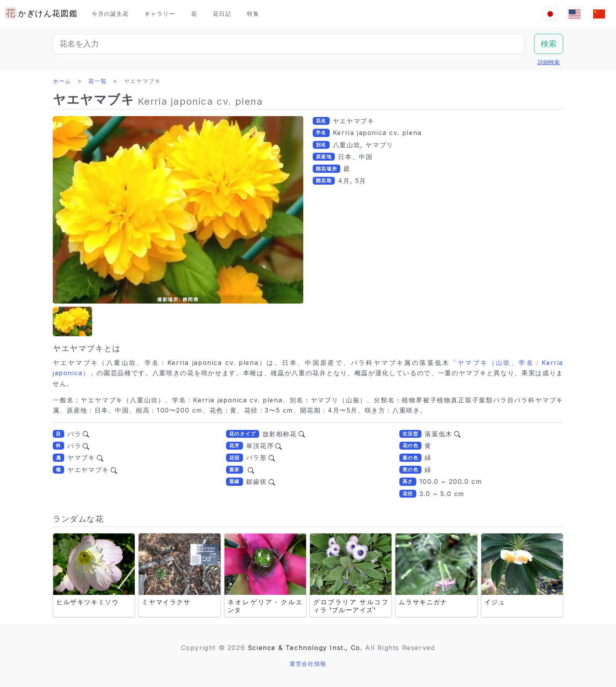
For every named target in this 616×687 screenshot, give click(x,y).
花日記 (222, 14)
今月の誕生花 (110, 14)
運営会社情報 (308, 664)
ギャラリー (160, 14)
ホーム (62, 81)
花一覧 (97, 81)
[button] (72, 321)
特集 (253, 14)
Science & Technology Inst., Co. (305, 648)
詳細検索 (549, 62)
